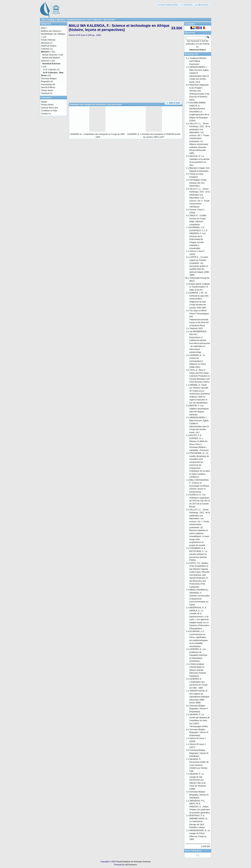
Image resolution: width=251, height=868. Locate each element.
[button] (168, 5)
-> (46, 52)
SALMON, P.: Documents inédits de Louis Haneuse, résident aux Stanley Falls (199, 765)
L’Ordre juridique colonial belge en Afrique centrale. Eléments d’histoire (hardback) (198, 670)
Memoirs (61, 20)
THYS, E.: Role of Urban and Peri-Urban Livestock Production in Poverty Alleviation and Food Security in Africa (200, 376)
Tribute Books (47, 90)
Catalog (51, 20)
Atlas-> (44, 28)
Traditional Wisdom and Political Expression (198, 61)
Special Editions (48, 87)
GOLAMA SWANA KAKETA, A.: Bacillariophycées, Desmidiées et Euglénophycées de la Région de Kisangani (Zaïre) (199, 112)
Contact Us (46, 114)
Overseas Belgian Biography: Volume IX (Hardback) (199, 795)
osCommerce (131, 865)
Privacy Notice (47, 105)
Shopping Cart (192, 54)
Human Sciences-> (51, 55)
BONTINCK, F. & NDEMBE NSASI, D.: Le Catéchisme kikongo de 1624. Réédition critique (199, 821)
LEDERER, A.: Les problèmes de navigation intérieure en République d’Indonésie (198, 655)
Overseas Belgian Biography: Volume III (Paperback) (199, 732)
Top (43, 20)
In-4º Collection (50, 69)
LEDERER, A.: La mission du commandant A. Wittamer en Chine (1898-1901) (198, 361)
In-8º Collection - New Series (101, 20)
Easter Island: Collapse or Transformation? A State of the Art (200, 287)
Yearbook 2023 (196, 328)
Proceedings (47, 84)
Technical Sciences (76, 20)
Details (44, 102)
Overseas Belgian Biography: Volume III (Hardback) (199, 753)
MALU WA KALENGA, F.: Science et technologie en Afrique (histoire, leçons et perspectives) (199, 486)
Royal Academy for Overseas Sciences (134, 862)
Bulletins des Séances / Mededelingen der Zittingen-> (53, 34)
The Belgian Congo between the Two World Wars (198, 183)
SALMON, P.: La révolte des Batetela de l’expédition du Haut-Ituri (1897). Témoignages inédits (200, 720)
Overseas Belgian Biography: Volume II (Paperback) (199, 709)
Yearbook (45, 93)
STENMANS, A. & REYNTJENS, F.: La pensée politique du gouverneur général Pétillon (198, 554)
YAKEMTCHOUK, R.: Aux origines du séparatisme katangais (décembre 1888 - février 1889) (199, 697)
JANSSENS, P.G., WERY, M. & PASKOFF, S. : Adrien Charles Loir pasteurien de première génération (200, 807)
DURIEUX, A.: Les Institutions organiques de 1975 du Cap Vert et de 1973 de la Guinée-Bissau (200, 501)
